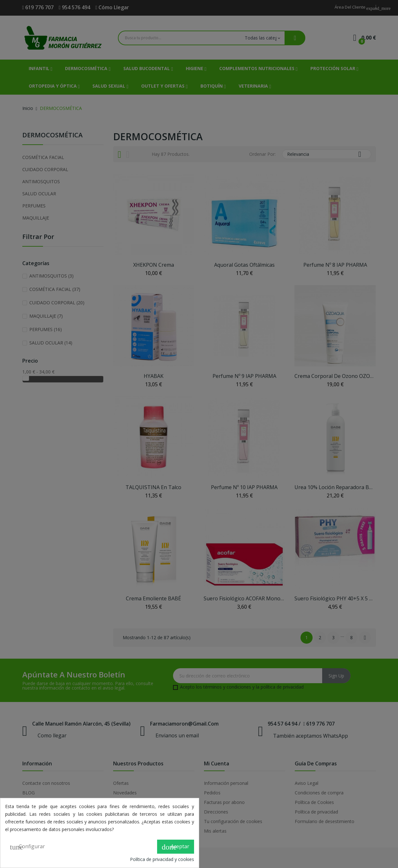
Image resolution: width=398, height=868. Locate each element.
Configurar (27, 847)
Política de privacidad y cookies (162, 859)
